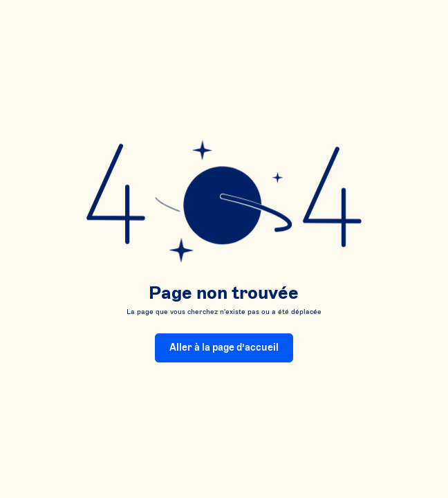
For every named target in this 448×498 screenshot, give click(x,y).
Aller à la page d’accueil (224, 348)
